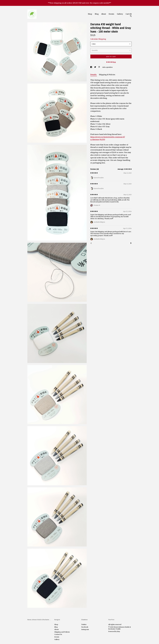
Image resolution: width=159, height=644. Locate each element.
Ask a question (107, 67)
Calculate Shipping (98, 39)
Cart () (129, 14)
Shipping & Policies (107, 75)
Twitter (84, 624)
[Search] (131, 16)
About (104, 14)
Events (111, 14)
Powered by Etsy (114, 631)
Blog (97, 14)
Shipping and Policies (62, 632)
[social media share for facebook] (91, 67)
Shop (90, 14)
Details (94, 75)
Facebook (85, 627)
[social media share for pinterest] (99, 67)
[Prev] (91, 243)
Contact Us (58, 634)
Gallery (120, 14)
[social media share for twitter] (95, 67)
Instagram (85, 629)
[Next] (131, 243)
